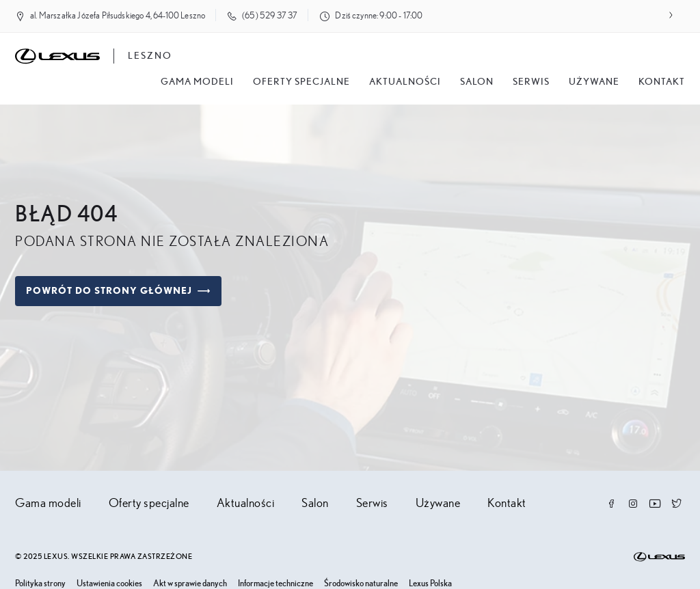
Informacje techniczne (275, 584)
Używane (594, 82)
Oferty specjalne (301, 82)
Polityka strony (40, 584)
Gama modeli (197, 82)
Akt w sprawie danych (190, 584)
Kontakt (662, 82)
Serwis (531, 82)
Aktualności (405, 82)
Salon (315, 504)
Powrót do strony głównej (118, 291)
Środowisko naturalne (361, 584)
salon (477, 82)
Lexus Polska (430, 584)
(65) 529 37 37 (270, 16)
